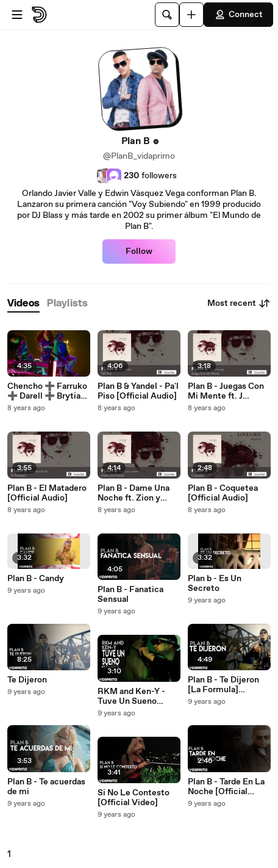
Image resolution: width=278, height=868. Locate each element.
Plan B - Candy (36, 579)
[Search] (167, 15)
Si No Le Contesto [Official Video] (134, 798)
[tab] (23, 304)
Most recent (239, 303)
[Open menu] (17, 15)
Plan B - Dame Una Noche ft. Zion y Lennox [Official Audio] (134, 493)
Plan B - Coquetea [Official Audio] (223, 493)
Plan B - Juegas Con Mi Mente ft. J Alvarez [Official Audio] (226, 391)
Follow (139, 251)
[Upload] (191, 15)
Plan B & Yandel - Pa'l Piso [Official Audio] (138, 391)
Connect (238, 15)
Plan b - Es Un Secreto (215, 584)
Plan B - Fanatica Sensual (130, 595)
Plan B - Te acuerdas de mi (46, 787)
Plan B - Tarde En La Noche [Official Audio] (226, 787)
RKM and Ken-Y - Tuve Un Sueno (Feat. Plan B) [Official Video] (131, 696)
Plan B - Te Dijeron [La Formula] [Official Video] (223, 685)
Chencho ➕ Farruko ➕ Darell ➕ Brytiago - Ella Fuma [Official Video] (49, 391)
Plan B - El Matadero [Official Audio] (47, 493)
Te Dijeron (27, 680)
